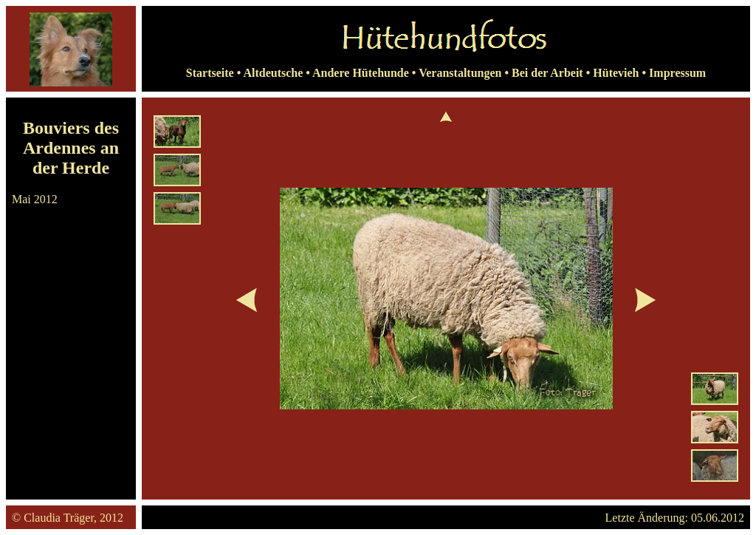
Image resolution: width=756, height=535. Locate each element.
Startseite (210, 73)
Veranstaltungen (460, 73)
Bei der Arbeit (547, 73)
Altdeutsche (273, 73)
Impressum (677, 73)
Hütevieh (616, 73)
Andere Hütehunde (361, 73)
